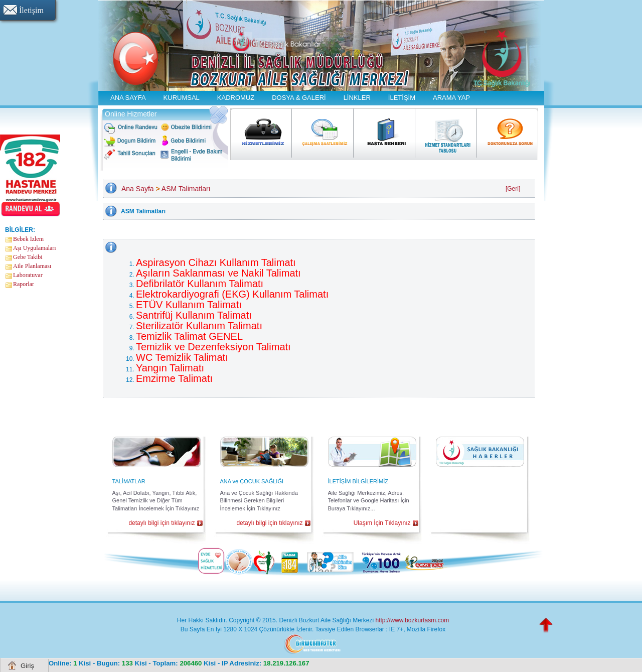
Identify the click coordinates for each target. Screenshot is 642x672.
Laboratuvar (28, 275)
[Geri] (513, 189)
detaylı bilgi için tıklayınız (162, 523)
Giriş (27, 666)
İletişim (31, 10)
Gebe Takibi (28, 257)
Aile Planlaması (32, 266)
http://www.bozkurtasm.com (412, 620)
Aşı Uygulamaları (35, 248)
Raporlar (24, 284)
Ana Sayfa (138, 189)
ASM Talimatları (186, 189)
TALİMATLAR (129, 481)
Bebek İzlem (28, 239)
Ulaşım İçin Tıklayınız (382, 523)
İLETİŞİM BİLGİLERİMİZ (358, 481)
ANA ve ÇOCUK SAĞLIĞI (252, 481)
